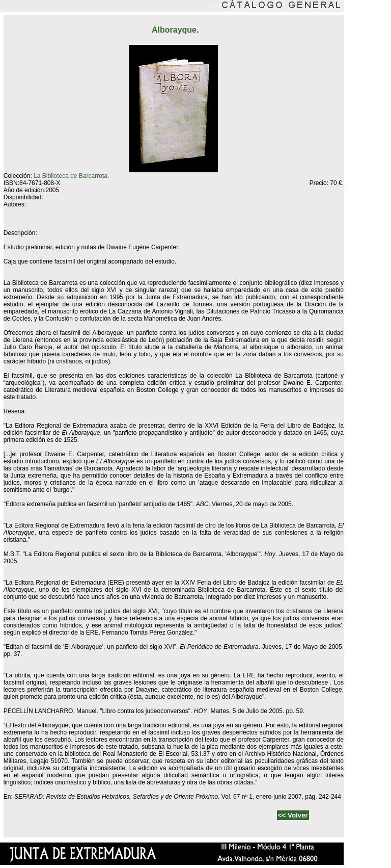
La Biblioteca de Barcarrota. (71, 176)
